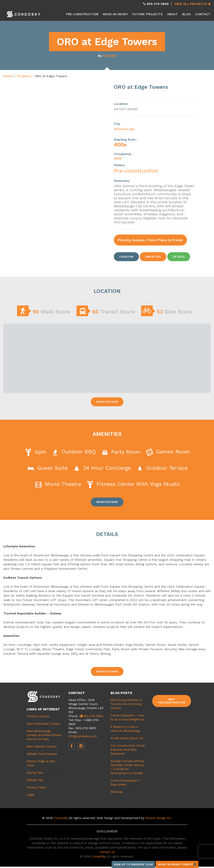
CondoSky (61, 818)
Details (179, 257)
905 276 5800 (92, 716)
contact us (107, 852)
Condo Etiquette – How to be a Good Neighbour (127, 717)
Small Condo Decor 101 (127, 738)
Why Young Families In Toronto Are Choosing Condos (126, 704)
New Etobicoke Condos (43, 724)
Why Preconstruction (172, 701)
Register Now (107, 402)
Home (8, 76)
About (172, 14)
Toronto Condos (38, 716)
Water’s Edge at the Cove (41, 763)
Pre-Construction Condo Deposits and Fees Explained (128, 750)
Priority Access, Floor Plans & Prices (150, 240)
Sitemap (117, 792)
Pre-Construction (82, 14)
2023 (118, 158)
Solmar (109, 56)
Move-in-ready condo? (177, 864)
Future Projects (147, 14)
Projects (24, 76)
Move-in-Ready (115, 14)
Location (126, 257)
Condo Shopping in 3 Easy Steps (125, 782)
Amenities (153, 257)
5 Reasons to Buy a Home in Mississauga (125, 729)
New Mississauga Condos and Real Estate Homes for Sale (44, 735)
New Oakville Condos (42, 746)
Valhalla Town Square (42, 754)
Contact (203, 14)
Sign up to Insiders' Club (133, 864)
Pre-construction (136, 171)
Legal (30, 795)
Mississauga (124, 129)
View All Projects (192, 4)
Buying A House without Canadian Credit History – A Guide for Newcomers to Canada (127, 767)
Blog (186, 14)
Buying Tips (35, 773)
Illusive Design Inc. (159, 818)
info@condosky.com (83, 736)
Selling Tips (35, 780)
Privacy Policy (36, 787)
